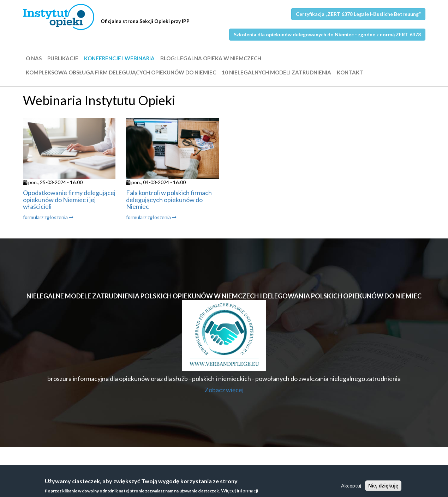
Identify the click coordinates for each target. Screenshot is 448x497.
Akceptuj (351, 487)
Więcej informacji (240, 492)
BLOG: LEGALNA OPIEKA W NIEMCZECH (211, 58)
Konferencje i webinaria (119, 58)
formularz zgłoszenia (48, 217)
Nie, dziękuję (383, 487)
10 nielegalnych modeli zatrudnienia (276, 72)
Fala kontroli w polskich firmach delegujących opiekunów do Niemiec (169, 200)
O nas (34, 58)
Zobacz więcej (224, 390)
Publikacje (63, 58)
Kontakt (350, 72)
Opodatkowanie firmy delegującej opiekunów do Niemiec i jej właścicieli (69, 200)
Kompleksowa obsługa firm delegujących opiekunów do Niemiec (121, 72)
